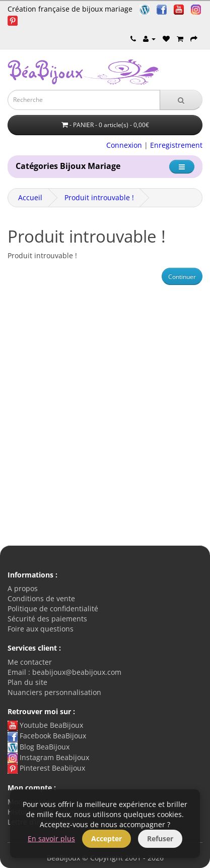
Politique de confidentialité (53, 609)
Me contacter (30, 662)
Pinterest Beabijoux (46, 768)
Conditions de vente (41, 598)
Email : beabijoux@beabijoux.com (64, 672)
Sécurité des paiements (47, 619)
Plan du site (27, 682)
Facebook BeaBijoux (47, 736)
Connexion (124, 145)
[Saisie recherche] (84, 100)
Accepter (107, 838)
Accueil (30, 197)
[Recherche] (181, 100)
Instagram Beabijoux (48, 757)
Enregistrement (176, 145)
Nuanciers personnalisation (54, 692)
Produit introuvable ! (99, 197)
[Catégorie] (182, 167)
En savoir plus (51, 838)
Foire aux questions (41, 629)
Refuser (160, 838)
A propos (23, 588)
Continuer (182, 277)
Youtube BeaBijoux (45, 725)
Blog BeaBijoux (39, 747)
